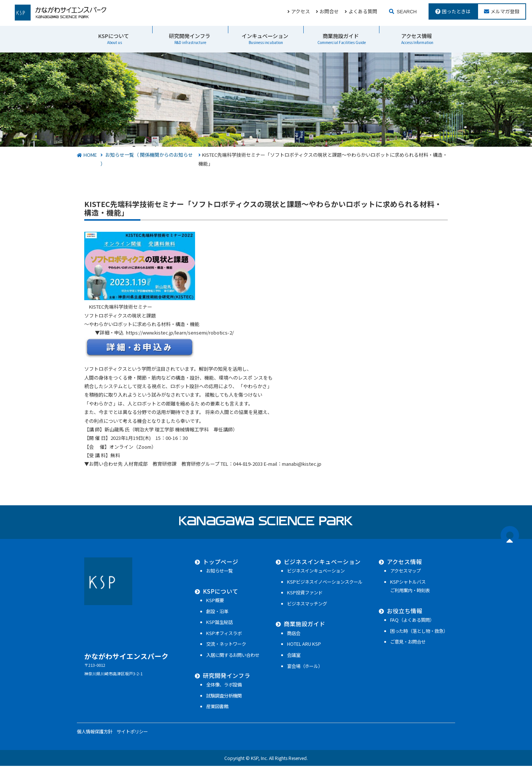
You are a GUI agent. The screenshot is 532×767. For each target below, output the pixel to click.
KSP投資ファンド (303, 594)
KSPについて (114, 38)
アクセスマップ (405, 572)
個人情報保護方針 (95, 733)
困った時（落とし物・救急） (419, 632)
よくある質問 (363, 11)
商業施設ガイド (342, 38)
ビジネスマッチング (305, 605)
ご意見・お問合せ (408, 643)
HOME (90, 155)
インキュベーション (265, 38)
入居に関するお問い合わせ (229, 656)
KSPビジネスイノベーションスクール (323, 583)
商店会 (292, 634)
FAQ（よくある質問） (412, 621)
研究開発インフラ (190, 38)
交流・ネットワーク (222, 645)
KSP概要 (211, 601)
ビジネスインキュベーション (320, 562)
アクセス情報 (417, 38)
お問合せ (329, 11)
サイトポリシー (132, 733)
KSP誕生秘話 (216, 623)
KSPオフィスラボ (220, 634)
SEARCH (407, 11)
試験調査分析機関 (220, 696)
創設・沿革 (214, 612)
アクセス (301, 11)
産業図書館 (214, 707)
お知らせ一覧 (216, 572)
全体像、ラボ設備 (220, 686)
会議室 (292, 656)
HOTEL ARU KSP (302, 645)
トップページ (216, 562)
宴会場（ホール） (303, 667)
